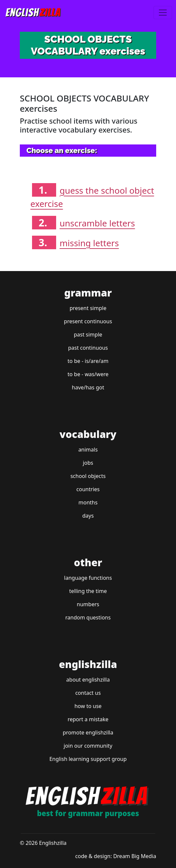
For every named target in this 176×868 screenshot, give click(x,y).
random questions (88, 617)
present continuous (88, 321)
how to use (88, 706)
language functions (88, 578)
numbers (88, 604)
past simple (88, 335)
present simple (88, 308)
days (88, 516)
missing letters (89, 243)
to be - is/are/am (88, 361)
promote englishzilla (88, 732)
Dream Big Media (135, 856)
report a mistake (88, 719)
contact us (88, 693)
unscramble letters (97, 223)
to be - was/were (88, 374)
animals (88, 450)
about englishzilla (88, 680)
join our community (88, 746)
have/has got (88, 387)
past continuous (88, 348)
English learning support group (88, 759)
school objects (88, 476)
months (88, 502)
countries (88, 489)
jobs (88, 463)
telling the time (88, 591)
